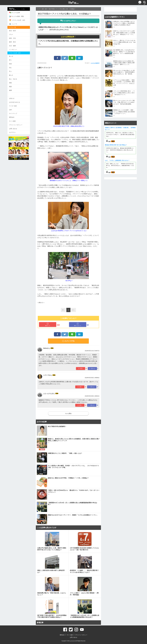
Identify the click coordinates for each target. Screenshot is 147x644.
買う (13, 59)
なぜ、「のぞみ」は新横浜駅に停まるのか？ (117, 160)
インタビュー (16, 49)
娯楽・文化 (15, 38)
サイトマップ (16, 112)
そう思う (81, 369)
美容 (13, 63)
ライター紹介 (16, 104)
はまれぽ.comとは (17, 101)
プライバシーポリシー (18, 123)
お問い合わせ (16, 127)
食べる (14, 55)
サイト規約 (15, 119)
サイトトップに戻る (20, 9)
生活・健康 (15, 45)
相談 (13, 85)
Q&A (13, 108)
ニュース (16, 24)
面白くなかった (78, 324)
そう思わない (92, 369)
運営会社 (14, 116)
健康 (13, 89)
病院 (13, 82)
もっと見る (68, 413)
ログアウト (15, 130)
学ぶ (13, 70)
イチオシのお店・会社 (20, 20)
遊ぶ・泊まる (16, 78)
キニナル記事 (17, 13)
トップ (38, 9)
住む (13, 67)
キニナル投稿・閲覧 (19, 16)
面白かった (48, 324)
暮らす (14, 74)
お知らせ (14, 97)
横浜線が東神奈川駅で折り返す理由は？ (116, 145)
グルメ (14, 34)
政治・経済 (15, 30)
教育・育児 (15, 41)
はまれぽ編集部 (95, 63)
